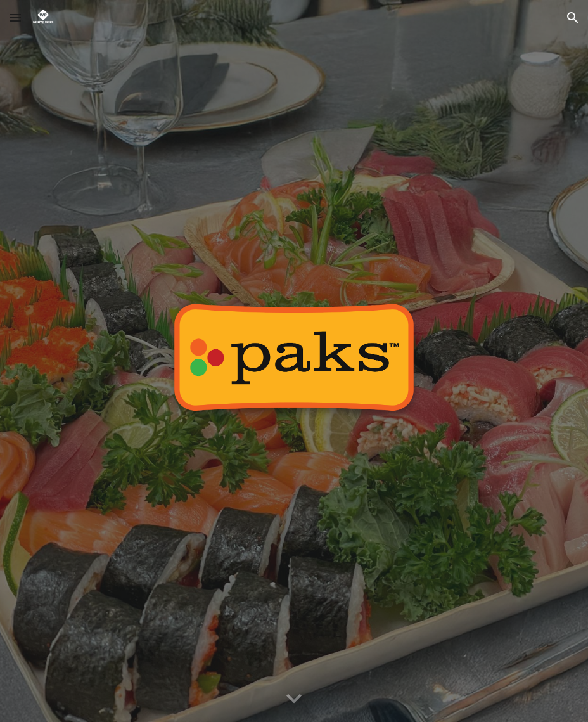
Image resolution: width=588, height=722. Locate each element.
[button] (15, 17)
